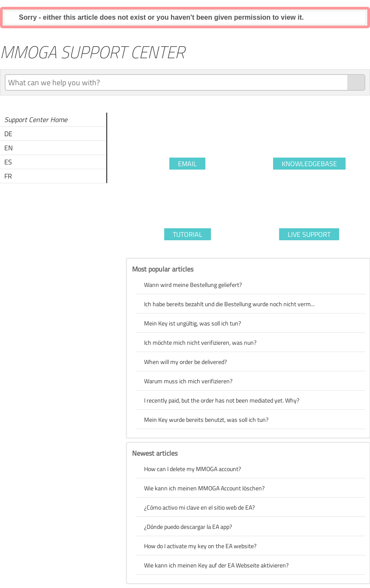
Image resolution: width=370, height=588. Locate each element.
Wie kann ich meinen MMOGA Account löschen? (204, 488)
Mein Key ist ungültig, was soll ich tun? (193, 323)
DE (8, 134)
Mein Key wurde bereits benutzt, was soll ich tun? (206, 419)
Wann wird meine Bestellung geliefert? (193, 285)
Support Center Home (36, 119)
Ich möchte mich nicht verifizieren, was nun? (200, 342)
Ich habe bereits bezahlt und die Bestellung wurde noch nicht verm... (229, 304)
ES (8, 162)
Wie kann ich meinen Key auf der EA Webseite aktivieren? (216, 565)
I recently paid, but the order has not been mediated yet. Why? (222, 400)
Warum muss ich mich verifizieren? (188, 381)
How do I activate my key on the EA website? (200, 546)
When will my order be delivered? (185, 362)
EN (9, 148)
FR (8, 176)
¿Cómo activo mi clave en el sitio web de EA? (199, 507)
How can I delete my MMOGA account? (193, 469)
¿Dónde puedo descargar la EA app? (188, 527)
